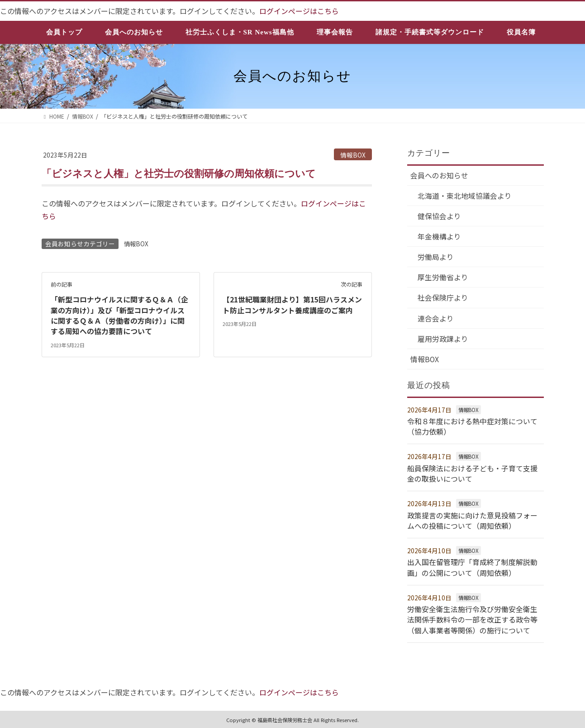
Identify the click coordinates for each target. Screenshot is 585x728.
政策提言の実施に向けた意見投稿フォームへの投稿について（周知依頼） (472, 519)
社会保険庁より (443, 298)
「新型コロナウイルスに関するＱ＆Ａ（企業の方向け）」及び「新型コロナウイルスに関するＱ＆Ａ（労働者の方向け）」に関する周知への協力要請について (119, 314)
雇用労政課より (443, 340)
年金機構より (440, 237)
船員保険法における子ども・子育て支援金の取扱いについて (472, 473)
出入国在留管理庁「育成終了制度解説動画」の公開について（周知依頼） (472, 565)
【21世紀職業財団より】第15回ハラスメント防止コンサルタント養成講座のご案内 (292, 303)
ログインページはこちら (299, 11)
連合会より (436, 319)
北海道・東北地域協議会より (465, 196)
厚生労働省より (443, 278)
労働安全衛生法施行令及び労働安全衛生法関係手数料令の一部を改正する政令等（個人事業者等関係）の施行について (472, 617)
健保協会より (440, 216)
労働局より (436, 257)
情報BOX (353, 154)
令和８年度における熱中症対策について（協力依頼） (472, 427)
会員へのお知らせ (440, 175)
